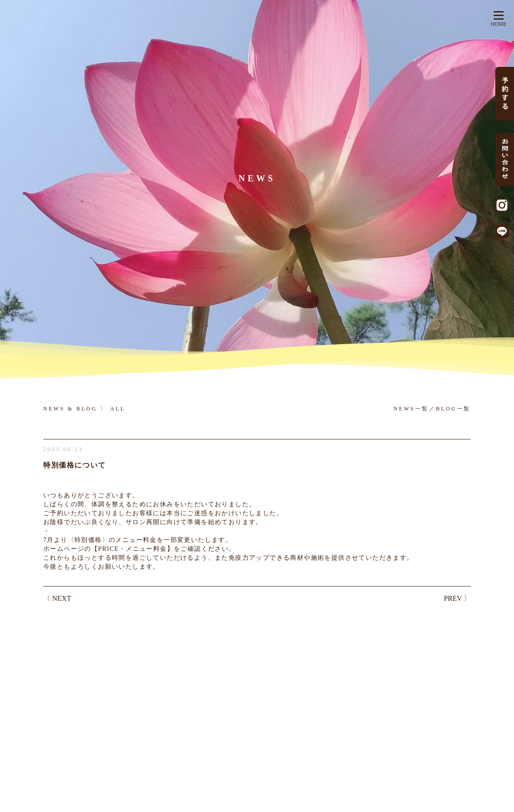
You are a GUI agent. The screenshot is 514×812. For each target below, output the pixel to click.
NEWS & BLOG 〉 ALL (84, 409)
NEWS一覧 (412, 409)
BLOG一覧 (453, 409)
